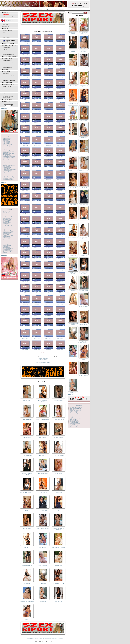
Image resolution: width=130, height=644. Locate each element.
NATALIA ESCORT (43, 511)
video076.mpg (60, 247)
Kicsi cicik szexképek (7, 171)
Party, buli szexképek (7, 219)
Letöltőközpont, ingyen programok (15, 9)
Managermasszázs (9, 85)
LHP (4, 9)
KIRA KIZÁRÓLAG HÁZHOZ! (43, 419)
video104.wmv (60, 327)
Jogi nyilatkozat (30, 639)
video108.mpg (60, 338)
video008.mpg (60, 54)
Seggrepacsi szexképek (7, 229)
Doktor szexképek (6, 154)
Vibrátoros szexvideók (74, 427)
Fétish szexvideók (73, 413)
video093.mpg (25, 304)
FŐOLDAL (6, 13)
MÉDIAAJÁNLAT (7, 102)
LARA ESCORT (43, 548)
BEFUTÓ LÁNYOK (8, 31)
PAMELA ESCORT (27, 437)
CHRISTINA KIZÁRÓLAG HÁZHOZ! (59, 529)
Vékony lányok (8, 59)
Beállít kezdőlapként (38, 639)
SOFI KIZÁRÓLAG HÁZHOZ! (58, 548)
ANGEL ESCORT (59, 493)
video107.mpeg (48, 338)
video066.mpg (37, 225)
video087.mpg (48, 281)
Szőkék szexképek (7, 237)
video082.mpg (37, 270)
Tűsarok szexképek (7, 250)
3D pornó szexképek (7, 138)
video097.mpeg (25, 315)
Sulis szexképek (6, 234)
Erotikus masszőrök (9, 52)
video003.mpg (48, 43)
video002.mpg (37, 43)
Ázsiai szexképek (6, 142)
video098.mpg (37, 315)
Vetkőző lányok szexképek (8, 251)
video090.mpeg (37, 293)
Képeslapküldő (47, 9)
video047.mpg (48, 168)
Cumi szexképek (6, 152)
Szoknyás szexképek (7, 238)
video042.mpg (37, 157)
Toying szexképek (6, 247)
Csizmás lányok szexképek (8, 151)
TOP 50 (5, 33)
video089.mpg (25, 293)
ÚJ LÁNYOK (6, 26)
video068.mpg (60, 225)
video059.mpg (48, 202)
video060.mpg (60, 202)
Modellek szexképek (7, 212)
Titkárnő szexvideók (74, 426)
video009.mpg (25, 66)
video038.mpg (37, 145)
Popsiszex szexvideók (74, 422)
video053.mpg (25, 191)
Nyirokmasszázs (8, 89)
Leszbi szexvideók (73, 419)
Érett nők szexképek (7, 155)
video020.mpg (60, 88)
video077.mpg (25, 259)
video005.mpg (25, 54)
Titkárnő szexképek (7, 245)
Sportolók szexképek (7, 233)
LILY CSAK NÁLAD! (43, 493)
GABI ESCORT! (84, 221)
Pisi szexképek (6, 221)
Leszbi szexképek (6, 175)
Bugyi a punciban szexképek (9, 149)
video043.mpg (48, 157)
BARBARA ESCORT (59, 400)
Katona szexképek (6, 168)
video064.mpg (60, 213)
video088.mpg (60, 281)
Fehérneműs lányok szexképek (9, 157)
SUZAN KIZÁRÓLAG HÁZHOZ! (27, 474)
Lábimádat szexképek (7, 173)
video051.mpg (48, 179)
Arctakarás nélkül (9, 76)
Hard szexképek (6, 163)
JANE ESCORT (43, 584)
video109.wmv (25, 350)
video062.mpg (37, 213)
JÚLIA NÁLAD (59, 602)
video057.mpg (25, 202)
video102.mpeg (37, 327)
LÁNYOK (6, 24)
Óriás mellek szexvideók (75, 421)
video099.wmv (48, 315)
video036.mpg (60, 134)
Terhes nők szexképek (7, 242)
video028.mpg (60, 111)
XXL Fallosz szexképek (8, 253)
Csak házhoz (7, 48)
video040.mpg (60, 145)
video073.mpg (25, 247)
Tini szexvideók (73, 425)
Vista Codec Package (43, 359)
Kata (59, 511)
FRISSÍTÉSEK (6, 37)
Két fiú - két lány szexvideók (75, 409)
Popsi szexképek (6, 224)
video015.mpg (48, 77)
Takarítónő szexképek (7, 240)
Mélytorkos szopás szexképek (9, 177)
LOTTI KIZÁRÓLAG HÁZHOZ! (27, 602)
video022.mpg (37, 100)
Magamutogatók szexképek (8, 176)
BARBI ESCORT (59, 566)
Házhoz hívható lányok (10, 43)
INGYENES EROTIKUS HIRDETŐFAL (8, 97)
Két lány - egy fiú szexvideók (76, 411)
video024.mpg (60, 100)
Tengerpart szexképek (7, 241)
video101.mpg (25, 327)
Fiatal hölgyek (8, 67)
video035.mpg (48, 134)
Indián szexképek (6, 166)
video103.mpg (48, 327)
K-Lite (43, 357)
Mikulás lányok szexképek (8, 179)
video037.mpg (25, 145)
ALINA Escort (27, 548)
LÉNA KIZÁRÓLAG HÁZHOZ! (43, 529)
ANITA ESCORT (43, 437)
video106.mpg (37, 338)
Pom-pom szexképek (7, 222)
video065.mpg (25, 225)
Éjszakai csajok (8, 82)
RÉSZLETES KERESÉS (8, 17)
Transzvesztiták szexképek (8, 248)
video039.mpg (48, 145)
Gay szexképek (6, 160)
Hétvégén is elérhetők (10, 50)
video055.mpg (48, 191)
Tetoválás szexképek (7, 243)
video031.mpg (48, 122)
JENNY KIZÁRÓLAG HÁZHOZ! (27, 493)
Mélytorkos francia (9, 80)
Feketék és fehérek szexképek (9, 158)
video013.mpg (25, 77)
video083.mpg (48, 270)
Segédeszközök (8, 61)
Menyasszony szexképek (8, 178)
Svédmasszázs (7, 87)
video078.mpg (37, 259)
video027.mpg (48, 111)
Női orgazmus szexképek (8, 216)
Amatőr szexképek (7, 139)
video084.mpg (60, 270)
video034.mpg (37, 134)
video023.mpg (48, 100)
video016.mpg (60, 77)
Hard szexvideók (73, 415)
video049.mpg (25, 179)
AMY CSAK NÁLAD (27, 529)
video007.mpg (48, 54)
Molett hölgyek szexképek (8, 213)
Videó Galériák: (79, 405)
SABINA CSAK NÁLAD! (43, 473)
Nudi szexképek (6, 217)
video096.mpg (60, 304)
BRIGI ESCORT (73, 120)
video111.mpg (48, 350)
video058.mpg (37, 202)
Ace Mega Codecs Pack (43, 358)
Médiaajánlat (61, 639)
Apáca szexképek (6, 141)
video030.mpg (37, 122)
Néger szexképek (6, 215)
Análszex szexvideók (74, 412)
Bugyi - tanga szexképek (8, 148)
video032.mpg (60, 122)
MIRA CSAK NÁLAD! (27, 566)
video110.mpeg (37, 350)
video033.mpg (25, 134)
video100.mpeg (60, 315)
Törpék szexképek (6, 246)
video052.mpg (60, 179)
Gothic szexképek (6, 161)
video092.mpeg (60, 293)
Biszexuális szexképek (7, 145)
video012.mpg (60, 66)
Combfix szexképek (7, 150)
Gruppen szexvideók (74, 414)
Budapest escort (8, 91)
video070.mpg (37, 236)
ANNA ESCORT (84, 137)
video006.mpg (37, 54)
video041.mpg (25, 157)
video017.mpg (25, 88)
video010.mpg (37, 66)
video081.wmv (25, 270)
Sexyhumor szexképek (7, 230)
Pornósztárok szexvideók (75, 424)
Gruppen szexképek (7, 162)
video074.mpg (37, 247)
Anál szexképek (6, 140)
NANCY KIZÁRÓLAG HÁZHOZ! (73, 308)
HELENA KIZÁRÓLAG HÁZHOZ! (73, 324)
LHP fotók (6, 74)
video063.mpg (48, 213)
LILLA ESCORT (43, 455)
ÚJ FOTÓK (6, 28)
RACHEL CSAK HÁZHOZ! (59, 455)
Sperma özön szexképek (8, 232)
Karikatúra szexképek (7, 167)
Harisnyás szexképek (7, 164)
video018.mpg (37, 88)
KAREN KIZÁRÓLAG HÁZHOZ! (43, 401)
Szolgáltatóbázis (38, 9)
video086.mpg (37, 281)
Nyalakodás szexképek (7, 218)
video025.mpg (25, 111)
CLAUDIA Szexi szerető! (59, 584)
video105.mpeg (25, 338)
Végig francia (7, 72)
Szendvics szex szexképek (8, 235)
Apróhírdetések (29, 9)
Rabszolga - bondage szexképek (9, 227)
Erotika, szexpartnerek (58, 9)
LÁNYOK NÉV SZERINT (9, 94)
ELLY (73, 137)
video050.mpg (37, 179)
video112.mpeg (60, 350)
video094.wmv (37, 304)
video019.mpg (48, 88)
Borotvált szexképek (7, 147)
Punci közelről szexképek (8, 226)
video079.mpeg (48, 259)
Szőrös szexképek (6, 239)
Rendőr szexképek (7, 228)
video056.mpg (60, 191)
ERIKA (27, 620)
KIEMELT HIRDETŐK (8, 35)
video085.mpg (25, 281)
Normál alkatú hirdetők (10, 56)
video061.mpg (25, 213)
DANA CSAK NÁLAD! (27, 455)
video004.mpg (60, 43)
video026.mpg (37, 111)
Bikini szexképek (6, 144)
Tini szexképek (6, 244)
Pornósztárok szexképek (8, 225)
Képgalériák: (9, 136)
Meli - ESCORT (84, 120)
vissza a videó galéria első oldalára (43, 362)
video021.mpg (25, 100)
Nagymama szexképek (7, 214)
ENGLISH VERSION (10, 21)
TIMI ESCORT (27, 511)
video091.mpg (48, 293)
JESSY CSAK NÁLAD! (27, 419)
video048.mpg (60, 168)
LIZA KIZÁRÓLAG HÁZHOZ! (59, 419)
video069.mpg (25, 236)
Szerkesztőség (55, 639)
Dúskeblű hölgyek (9, 54)
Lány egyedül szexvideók (75, 417)
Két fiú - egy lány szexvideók (76, 408)
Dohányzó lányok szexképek (9, 153)
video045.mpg (25, 168)
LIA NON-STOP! (27, 400)
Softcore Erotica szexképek (8, 231)
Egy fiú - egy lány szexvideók (76, 407)
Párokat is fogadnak (9, 78)
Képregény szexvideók (74, 416)
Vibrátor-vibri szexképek (8, 252)
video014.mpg (37, 77)
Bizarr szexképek (6, 146)
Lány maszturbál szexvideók (75, 418)
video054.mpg (37, 191)
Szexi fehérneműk (8, 63)
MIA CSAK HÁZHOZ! (73, 154)
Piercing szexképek (7, 220)
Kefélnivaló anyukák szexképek (9, 169)
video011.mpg (48, 66)
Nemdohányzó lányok (10, 46)
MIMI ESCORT (73, 204)
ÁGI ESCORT (27, 584)
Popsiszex (6, 69)
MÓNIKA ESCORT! (59, 437)
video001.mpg (25, 43)
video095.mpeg (48, 304)
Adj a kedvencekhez (47, 639)
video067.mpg (48, 225)
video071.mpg (48, 236)
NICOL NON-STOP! (43, 566)
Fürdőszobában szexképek (8, 159)
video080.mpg (60, 259)
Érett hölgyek (7, 65)
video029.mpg (25, 122)
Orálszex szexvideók (74, 420)
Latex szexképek (6, 174)
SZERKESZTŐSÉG (7, 99)
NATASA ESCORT (58, 473)
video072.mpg (60, 236)
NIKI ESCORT (43, 602)
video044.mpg (60, 157)
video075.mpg (48, 247)
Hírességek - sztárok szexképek (9, 165)
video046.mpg (37, 168)
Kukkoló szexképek (7, 172)
